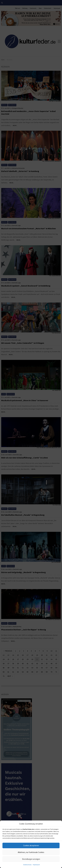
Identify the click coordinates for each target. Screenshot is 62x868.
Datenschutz (27, 865)
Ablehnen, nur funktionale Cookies (31, 852)
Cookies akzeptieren (31, 845)
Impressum (36, 865)
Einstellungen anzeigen (31, 859)
